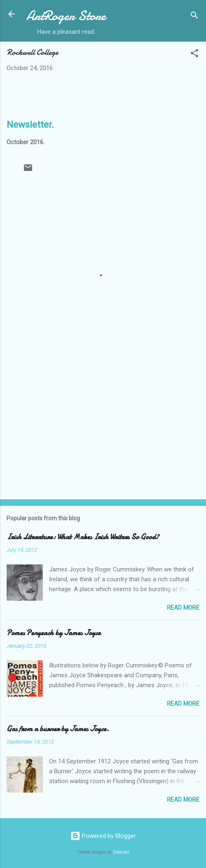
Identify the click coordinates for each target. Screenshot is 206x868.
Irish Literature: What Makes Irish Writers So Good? (83, 537)
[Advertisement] (103, 428)
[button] (194, 55)
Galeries (121, 852)
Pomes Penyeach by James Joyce (54, 633)
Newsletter (29, 124)
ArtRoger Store (66, 16)
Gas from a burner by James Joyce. (58, 729)
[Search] (194, 17)
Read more (183, 608)
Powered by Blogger (103, 836)
